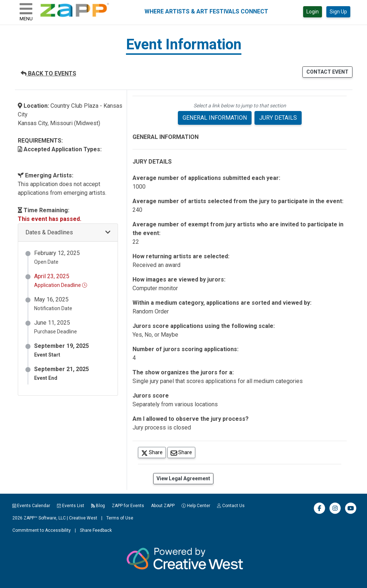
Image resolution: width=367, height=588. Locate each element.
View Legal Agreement (183, 478)
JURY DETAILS (278, 118)
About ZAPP (163, 506)
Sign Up (338, 12)
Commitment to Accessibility (42, 530)
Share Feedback (96, 530)
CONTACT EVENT (327, 72)
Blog (98, 506)
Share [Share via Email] (183, 452)
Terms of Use (120, 518)
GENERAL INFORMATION (215, 118)
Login (313, 12)
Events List (71, 506)
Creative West (83, 518)
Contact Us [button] (231, 506)
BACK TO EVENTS (48, 73)
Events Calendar (31, 506)
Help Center (196, 506)
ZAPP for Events (128, 506)
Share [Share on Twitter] (154, 452)
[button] (68, 233)
